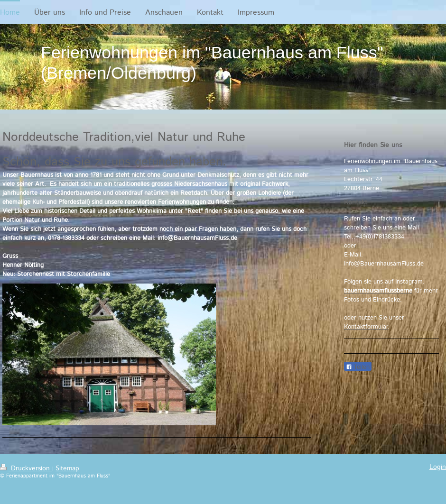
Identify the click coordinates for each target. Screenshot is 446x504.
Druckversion (26, 468)
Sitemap (67, 468)
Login (438, 467)
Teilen (358, 367)
